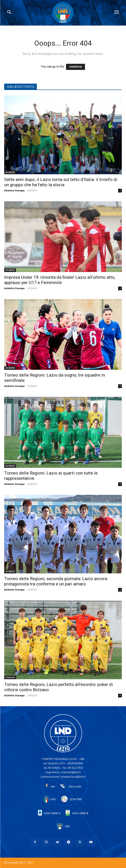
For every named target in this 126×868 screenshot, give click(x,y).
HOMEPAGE (76, 67)
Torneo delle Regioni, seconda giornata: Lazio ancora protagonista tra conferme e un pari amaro (56, 581)
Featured (10, 677)
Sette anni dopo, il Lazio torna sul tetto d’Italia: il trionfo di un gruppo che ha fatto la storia (61, 182)
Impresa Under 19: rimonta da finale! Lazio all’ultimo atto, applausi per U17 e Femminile (60, 280)
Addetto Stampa (14, 190)
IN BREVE (10, 172)
